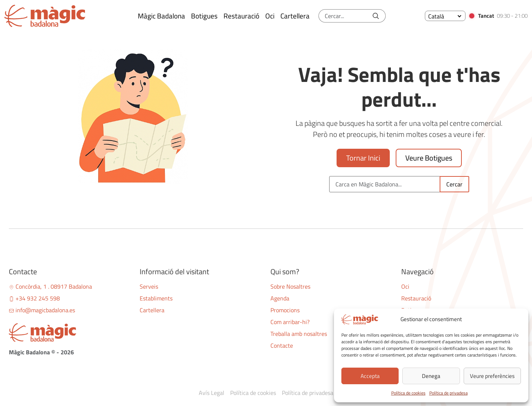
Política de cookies (408, 393)
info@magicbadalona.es (42, 310)
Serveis (149, 286)
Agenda (280, 298)
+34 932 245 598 (34, 298)
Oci (405, 286)
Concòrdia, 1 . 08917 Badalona (50, 286)
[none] (445, 16)
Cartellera (152, 310)
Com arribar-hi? (290, 322)
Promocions (285, 310)
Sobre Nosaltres (290, 286)
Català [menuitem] (436, 16)
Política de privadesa (449, 393)
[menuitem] (445, 16)
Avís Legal (212, 393)
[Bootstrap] (70, 333)
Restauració (416, 298)
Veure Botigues (429, 158)
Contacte (282, 345)
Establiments (156, 298)
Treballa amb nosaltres (299, 334)
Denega (431, 376)
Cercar (454, 184)
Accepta (370, 376)
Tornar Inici (363, 158)
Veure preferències (492, 376)
